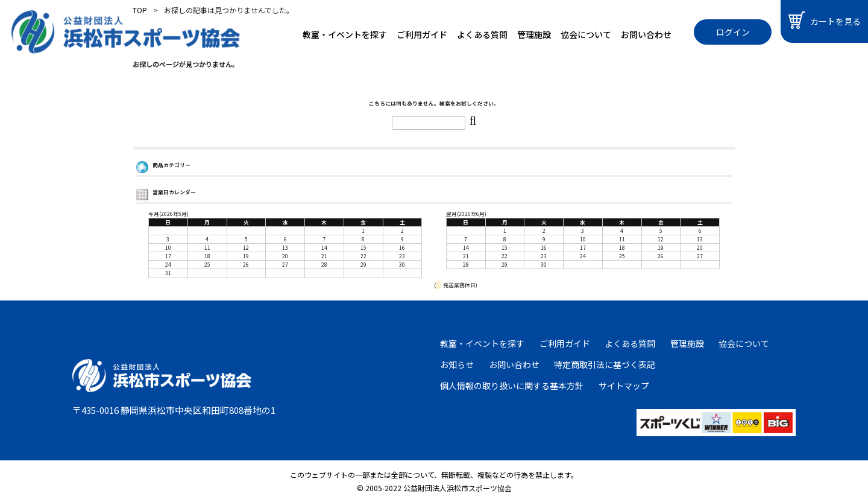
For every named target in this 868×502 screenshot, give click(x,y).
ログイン (733, 32)
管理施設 (534, 34)
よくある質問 (482, 34)
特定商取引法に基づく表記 (605, 364)
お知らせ (457, 364)
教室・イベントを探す (345, 34)
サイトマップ (624, 386)
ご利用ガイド (422, 34)
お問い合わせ (646, 34)
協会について (586, 34)
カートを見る (825, 20)
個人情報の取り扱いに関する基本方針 (512, 386)
